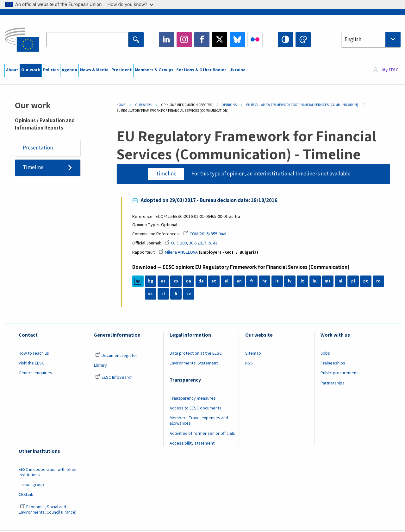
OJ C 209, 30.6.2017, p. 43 (192, 244)
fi (177, 294)
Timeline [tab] (166, 174)
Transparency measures (193, 399)
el (227, 282)
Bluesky (237, 40)
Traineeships (333, 364)
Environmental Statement (194, 364)
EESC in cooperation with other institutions (48, 473)
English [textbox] (353, 40)
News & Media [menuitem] (94, 70)
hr (265, 282)
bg (151, 282)
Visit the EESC (31, 364)
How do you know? (131, 4)
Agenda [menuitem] (69, 70)
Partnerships (333, 383)
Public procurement (339, 374)
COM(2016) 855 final (205, 234)
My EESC (390, 70)
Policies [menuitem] (51, 70)
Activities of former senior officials (202, 434)
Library (100, 366)
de (202, 282)
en (240, 282)
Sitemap (253, 354)
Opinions (229, 105)
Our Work (143, 105)
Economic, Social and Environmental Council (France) (48, 510)
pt (366, 282)
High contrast (285, 40)
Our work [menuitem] (31, 70)
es (164, 282)
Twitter (220, 40)
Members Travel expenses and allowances (199, 421)
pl (354, 282)
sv (189, 294)
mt (328, 282)
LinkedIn (166, 40)
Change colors (303, 40)
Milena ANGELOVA (179, 253)
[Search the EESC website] (87, 40)
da (189, 282)
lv (290, 282)
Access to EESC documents (196, 408)
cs (177, 282)
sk (151, 294)
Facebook (202, 40)
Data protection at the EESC (196, 354)
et (214, 282)
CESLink (26, 495)
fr (252, 282)
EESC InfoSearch (114, 378)
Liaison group (31, 485)
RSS (249, 364)
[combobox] (371, 40)
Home (121, 105)
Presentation (38, 148)
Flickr (255, 40)
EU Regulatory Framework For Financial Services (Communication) (302, 105)
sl (164, 294)
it (278, 282)
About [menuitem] (12, 70)
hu (316, 282)
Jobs (325, 354)
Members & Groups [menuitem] (154, 70)
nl (341, 282)
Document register (116, 356)
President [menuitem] (122, 70)
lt (303, 282)
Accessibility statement (192, 444)
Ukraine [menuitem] (237, 70)
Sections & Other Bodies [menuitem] (201, 70)
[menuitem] (385, 70)
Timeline (33, 168)
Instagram (184, 40)
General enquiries (35, 374)
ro (379, 282)
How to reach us (34, 354)
